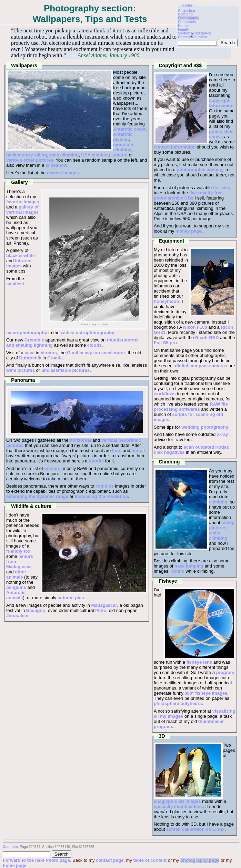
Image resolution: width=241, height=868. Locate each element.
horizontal (80, 440)
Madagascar (104, 605)
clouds (94, 345)
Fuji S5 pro (165, 343)
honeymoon (167, 301)
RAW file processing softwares (191, 407)
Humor (183, 26)
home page (15, 865)
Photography (189, 18)
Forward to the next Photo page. (38, 860)
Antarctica (186, 11)
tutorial (96, 461)
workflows (165, 394)
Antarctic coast (129, 129)
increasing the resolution (102, 496)
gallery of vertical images (22, 210)
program (225, 672)
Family (183, 29)
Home (187, 5)
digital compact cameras (201, 366)
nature (121, 155)
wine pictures (21, 370)
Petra (101, 610)
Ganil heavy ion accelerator (96, 353)
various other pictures (30, 160)
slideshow (56, 165)
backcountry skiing (27, 155)
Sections (185, 33)
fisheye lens (199, 662)
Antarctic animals (16, 595)
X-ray (223, 434)
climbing (218, 502)
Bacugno (36, 610)
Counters (200, 37)
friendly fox (18, 551)
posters (52, 468)
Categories (202, 33)
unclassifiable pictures (66, 370)
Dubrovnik (30, 358)
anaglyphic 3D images (177, 801)
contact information (175, 147)
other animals (16, 574)
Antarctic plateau (123, 137)
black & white (21, 256)
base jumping (189, 566)
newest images (63, 173)
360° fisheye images (206, 693)
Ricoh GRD (207, 338)
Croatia (55, 358)
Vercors (49, 353)
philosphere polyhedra (178, 703)
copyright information (221, 103)
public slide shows (221, 134)
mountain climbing (123, 147)
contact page (110, 860)
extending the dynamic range (37, 496)
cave (29, 353)
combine (105, 486)
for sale (221, 188)
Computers (187, 22)
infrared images (19, 263)
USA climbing (96, 155)
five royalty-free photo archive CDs (188, 195)
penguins (16, 587)
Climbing (185, 14)
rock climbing (64, 155)
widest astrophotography (87, 333)
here (117, 451)
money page (189, 231)
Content (184, 37)
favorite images (23, 202)
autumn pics (71, 598)
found (178, 571)
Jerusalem (17, 616)
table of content (150, 860)
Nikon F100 (195, 327)
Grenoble (34, 340)
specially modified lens (178, 806)
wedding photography (205, 427)
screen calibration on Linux (195, 829)
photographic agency (199, 170)
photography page (200, 860)
